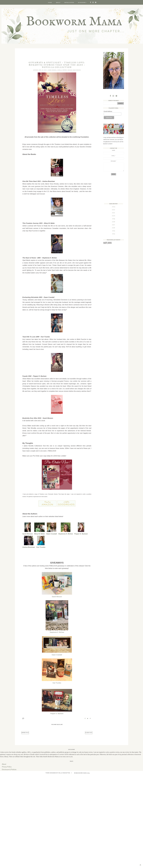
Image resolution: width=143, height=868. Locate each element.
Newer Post (25, 732)
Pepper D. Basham (67, 70)
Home (50, 2)
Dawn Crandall (52, 70)
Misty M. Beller (40, 533)
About (58, 2)
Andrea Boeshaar (29, 547)
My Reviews (82, 2)
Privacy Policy (7, 766)
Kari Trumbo (41, 547)
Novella (60, 70)
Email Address (108, 111)
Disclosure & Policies (9, 769)
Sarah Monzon (77, 70)
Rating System (69, 2)
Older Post (89, 732)
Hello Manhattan (64, 772)
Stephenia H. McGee (66, 533)
